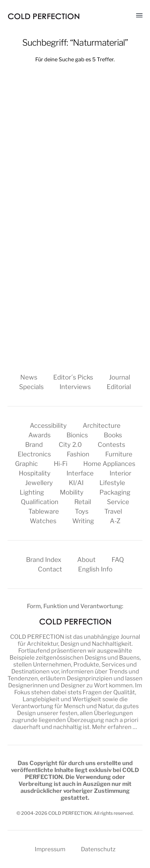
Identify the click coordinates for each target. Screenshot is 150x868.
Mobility (72, 492)
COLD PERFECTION (37, 637)
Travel (113, 511)
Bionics (77, 435)
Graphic (26, 464)
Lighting (32, 492)
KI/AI (76, 483)
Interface (80, 473)
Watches (43, 521)
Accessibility (48, 425)
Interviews (75, 387)
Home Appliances (109, 464)
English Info (95, 569)
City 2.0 (70, 445)
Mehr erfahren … (114, 727)
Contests (111, 445)
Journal (120, 377)
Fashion (78, 454)
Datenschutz (98, 849)
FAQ (118, 560)
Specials (31, 387)
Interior (120, 473)
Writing (83, 521)
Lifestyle (112, 483)
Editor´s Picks (73, 377)
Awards (39, 435)
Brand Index (44, 560)
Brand (34, 445)
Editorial (119, 387)
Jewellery (39, 483)
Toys (82, 511)
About (86, 560)
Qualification (40, 502)
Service (118, 502)
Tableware (44, 511)
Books (113, 435)
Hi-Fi (61, 464)
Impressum (50, 849)
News (29, 377)
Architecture (102, 425)
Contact (50, 569)
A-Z (115, 521)
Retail (83, 502)
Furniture (119, 454)
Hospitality (35, 473)
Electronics (34, 454)
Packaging (115, 492)
